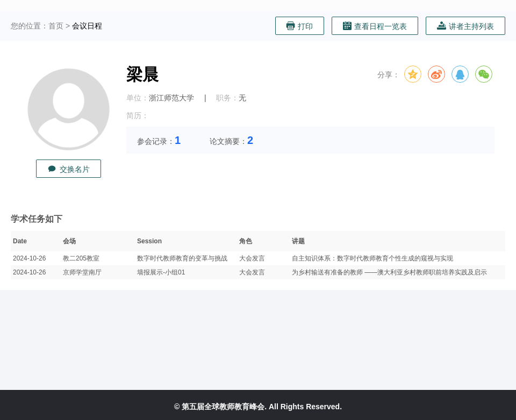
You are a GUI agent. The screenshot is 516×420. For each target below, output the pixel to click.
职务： (227, 98)
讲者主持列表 (465, 26)
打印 (300, 26)
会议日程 (87, 26)
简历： (138, 115)
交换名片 (69, 169)
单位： (138, 98)
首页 (56, 26)
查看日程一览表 (375, 26)
